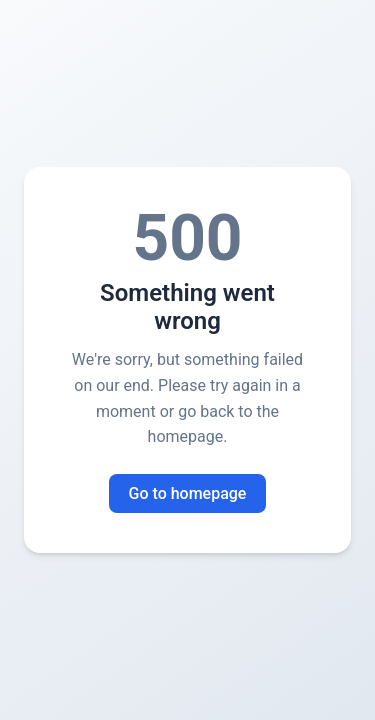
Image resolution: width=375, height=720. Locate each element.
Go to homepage (188, 493)
